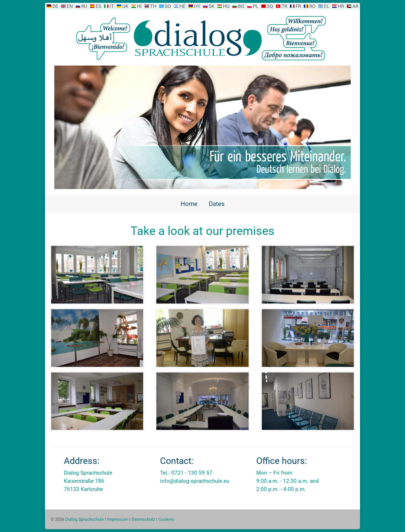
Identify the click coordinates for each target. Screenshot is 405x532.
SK (212, 6)
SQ (270, 6)
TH (153, 6)
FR (298, 6)
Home (189, 204)
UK (125, 6)
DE (55, 6)
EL (327, 6)
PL (256, 6)
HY (197, 6)
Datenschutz (143, 519)
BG (241, 6)
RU (84, 6)
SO (168, 6)
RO (312, 6)
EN (70, 6)
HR (341, 6)
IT (112, 6)
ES (98, 6)
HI (139, 6)
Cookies (166, 519)
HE (183, 6)
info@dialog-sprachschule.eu (195, 481)
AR (355, 6)
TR (284, 6)
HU (226, 6)
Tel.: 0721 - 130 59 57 (186, 473)
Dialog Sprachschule (85, 519)
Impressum (118, 519)
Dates (217, 204)
